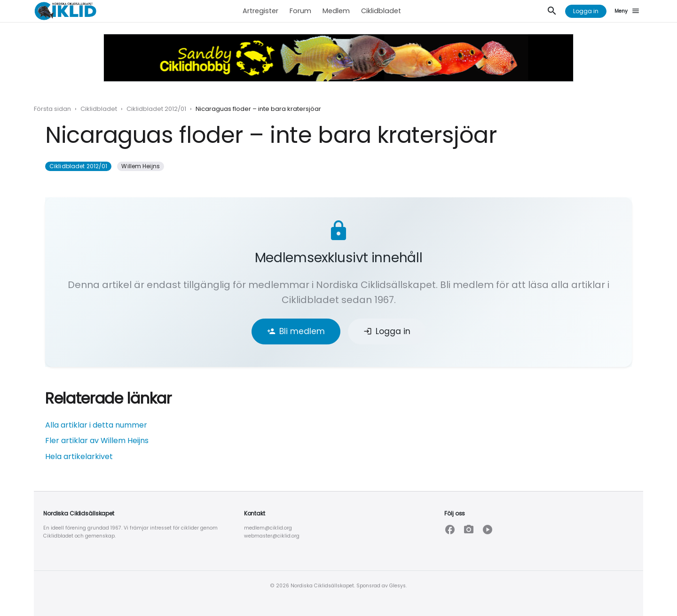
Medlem (336, 11)
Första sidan (52, 109)
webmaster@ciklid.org (272, 536)
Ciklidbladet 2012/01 (156, 109)
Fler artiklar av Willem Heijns (97, 441)
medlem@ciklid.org (268, 528)
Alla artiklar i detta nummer (96, 425)
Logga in (586, 11)
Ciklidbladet (381, 11)
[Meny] (629, 11)
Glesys (398, 586)
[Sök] (552, 11)
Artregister (260, 11)
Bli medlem (296, 331)
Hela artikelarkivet (79, 456)
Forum (300, 11)
